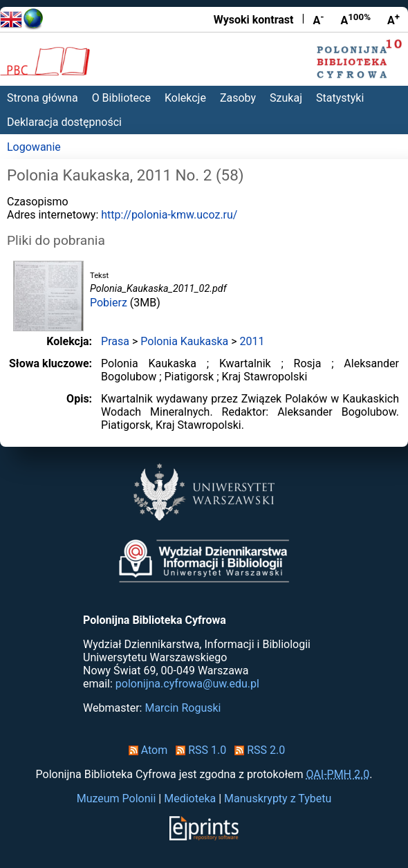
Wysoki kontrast (254, 20)
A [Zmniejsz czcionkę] (318, 19)
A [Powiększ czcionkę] (393, 19)
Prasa (115, 341)
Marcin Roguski (183, 708)
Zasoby (238, 98)
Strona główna (43, 98)
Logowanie (34, 147)
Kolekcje (185, 98)
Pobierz (109, 303)
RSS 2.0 (257, 750)
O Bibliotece (121, 98)
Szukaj (286, 98)
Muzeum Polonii (117, 798)
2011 (252, 341)
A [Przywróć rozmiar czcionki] (355, 19)
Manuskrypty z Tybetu (278, 798)
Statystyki (340, 98)
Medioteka (190, 798)
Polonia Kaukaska (184, 341)
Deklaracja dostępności (64, 122)
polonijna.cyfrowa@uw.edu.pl (187, 684)
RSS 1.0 (198, 750)
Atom (146, 750)
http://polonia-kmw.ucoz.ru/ (169, 215)
